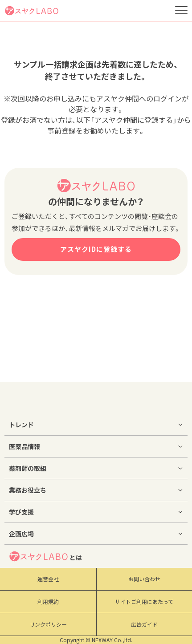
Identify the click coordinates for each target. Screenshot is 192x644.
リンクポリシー (48, 624)
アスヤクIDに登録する (96, 249)
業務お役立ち (28, 490)
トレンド (21, 425)
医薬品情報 (25, 446)
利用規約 (48, 602)
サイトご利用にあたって (144, 602)
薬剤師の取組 (28, 468)
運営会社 (48, 579)
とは (45, 556)
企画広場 (21, 534)
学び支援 (21, 512)
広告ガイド (144, 624)
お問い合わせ (144, 579)
